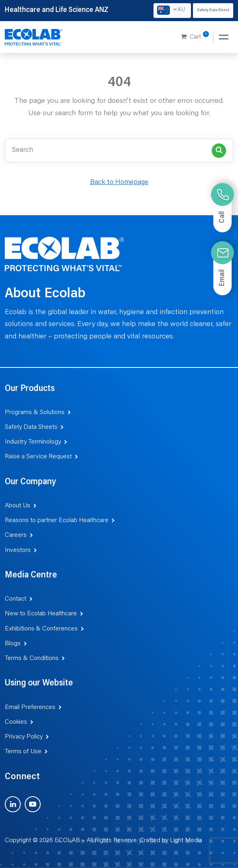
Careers (16, 535)
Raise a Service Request (38, 457)
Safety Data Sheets (31, 427)
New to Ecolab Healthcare (41, 614)
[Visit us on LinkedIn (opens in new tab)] (13, 804)
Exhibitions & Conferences (41, 629)
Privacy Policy (24, 737)
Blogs (13, 644)
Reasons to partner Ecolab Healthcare (57, 520)
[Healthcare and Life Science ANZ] (34, 37)
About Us (18, 506)
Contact (16, 599)
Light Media (186, 841)
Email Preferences (30, 707)
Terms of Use (23, 752)
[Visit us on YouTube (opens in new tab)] (33, 804)
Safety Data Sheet (213, 10)
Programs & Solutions (35, 412)
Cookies (16, 722)
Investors (18, 550)
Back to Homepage (119, 183)
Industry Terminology (33, 442)
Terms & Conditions (32, 658)
